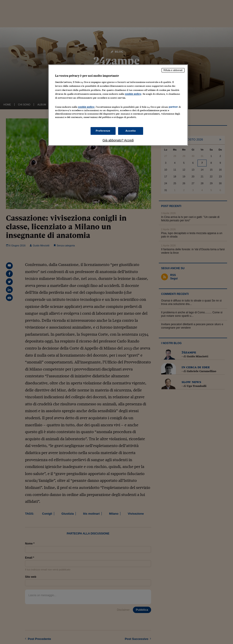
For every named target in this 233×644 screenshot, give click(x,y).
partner (173, 107)
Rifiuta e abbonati (173, 70)
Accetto (131, 131)
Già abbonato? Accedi (118, 140)
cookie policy (133, 94)
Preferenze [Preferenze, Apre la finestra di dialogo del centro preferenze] (103, 131)
